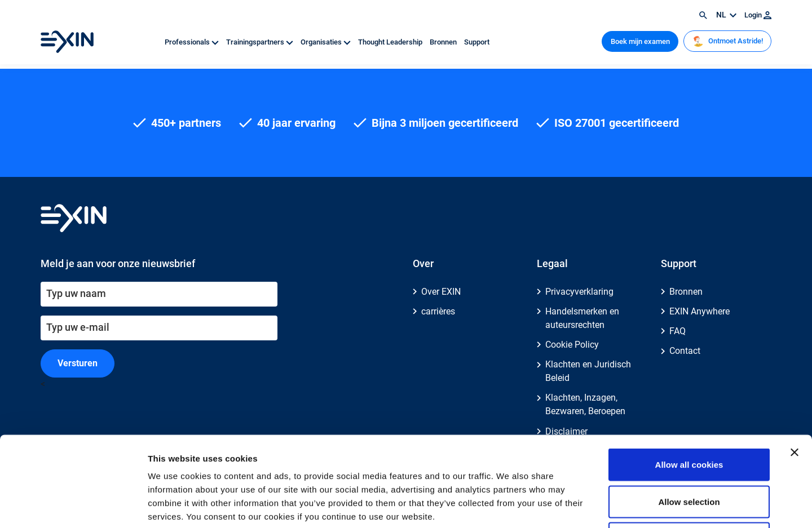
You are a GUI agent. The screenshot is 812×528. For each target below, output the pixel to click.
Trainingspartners (261, 42)
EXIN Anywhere (700, 311)
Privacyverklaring (579, 292)
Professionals (193, 42)
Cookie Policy (572, 345)
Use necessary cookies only (689, 454)
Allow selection (689, 417)
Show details (592, 506)
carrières (438, 311)
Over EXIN (441, 292)
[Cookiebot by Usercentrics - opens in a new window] (73, 506)
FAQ (678, 331)
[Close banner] (795, 368)
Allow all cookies (689, 380)
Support (477, 42)
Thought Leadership (391, 42)
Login (758, 15)
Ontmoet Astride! (728, 41)
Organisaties (326, 42)
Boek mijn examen (640, 41)
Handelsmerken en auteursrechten (582, 318)
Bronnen (444, 42)
